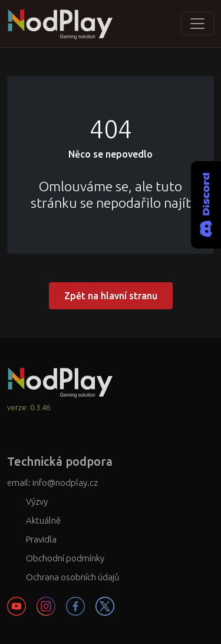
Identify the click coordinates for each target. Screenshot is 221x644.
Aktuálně (43, 520)
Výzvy (37, 501)
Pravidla (41, 539)
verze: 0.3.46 (29, 407)
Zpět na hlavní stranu (111, 296)
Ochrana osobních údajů (73, 577)
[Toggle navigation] (197, 24)
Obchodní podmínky (65, 558)
